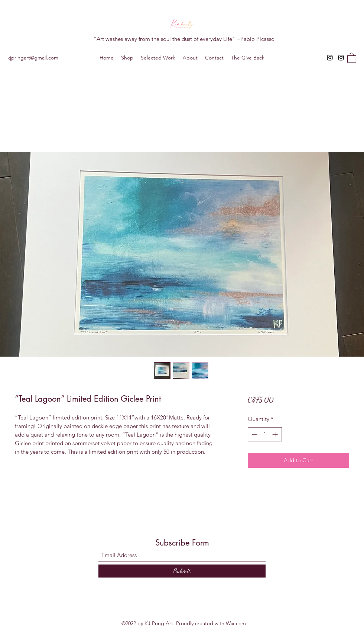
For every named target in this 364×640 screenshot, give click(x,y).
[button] (352, 57)
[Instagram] (330, 58)
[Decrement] (254, 435)
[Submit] (182, 571)
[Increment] (276, 435)
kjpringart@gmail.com (33, 58)
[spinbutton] (265, 435)
